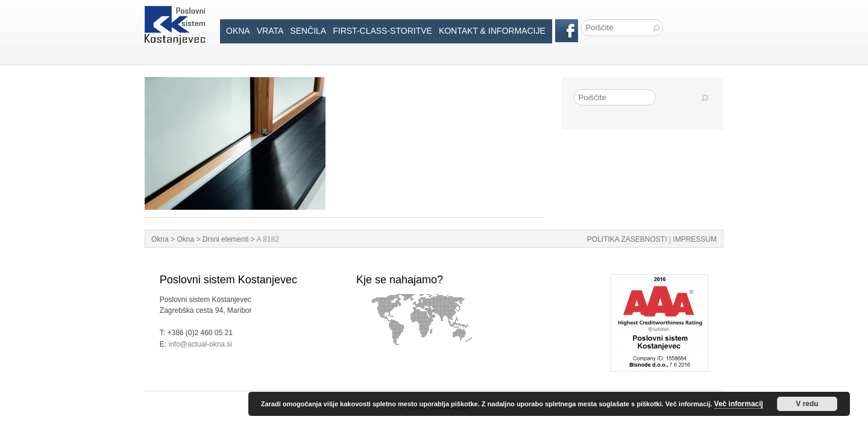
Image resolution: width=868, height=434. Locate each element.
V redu (807, 404)
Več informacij (739, 404)
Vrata (270, 31)
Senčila (308, 31)
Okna (238, 31)
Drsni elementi (226, 239)
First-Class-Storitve (382, 31)
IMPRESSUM (695, 239)
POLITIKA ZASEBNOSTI (627, 239)
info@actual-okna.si (200, 344)
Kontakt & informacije (492, 31)
